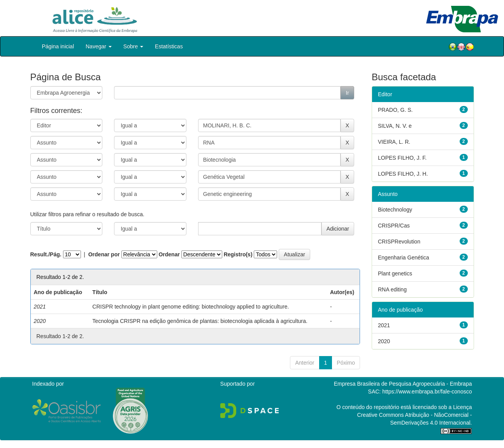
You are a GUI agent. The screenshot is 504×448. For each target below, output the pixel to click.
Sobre (133, 46)
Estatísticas (169, 46)
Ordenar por (104, 254)
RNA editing (392, 289)
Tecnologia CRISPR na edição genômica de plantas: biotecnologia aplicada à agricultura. (200, 321)
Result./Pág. (46, 254)
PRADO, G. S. (395, 110)
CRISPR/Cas (394, 226)
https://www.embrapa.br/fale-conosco (427, 392)
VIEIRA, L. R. (394, 142)
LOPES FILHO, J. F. (402, 158)
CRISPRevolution (399, 242)
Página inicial (58, 46)
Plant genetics (395, 273)
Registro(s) (238, 254)
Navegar (99, 46)
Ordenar (169, 254)
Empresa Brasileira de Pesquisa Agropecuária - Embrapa (403, 384)
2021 (384, 325)
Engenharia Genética (404, 258)
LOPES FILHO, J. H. (403, 174)
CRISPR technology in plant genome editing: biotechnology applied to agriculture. (191, 307)
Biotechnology (395, 210)
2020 (384, 341)
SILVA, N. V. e (395, 126)
